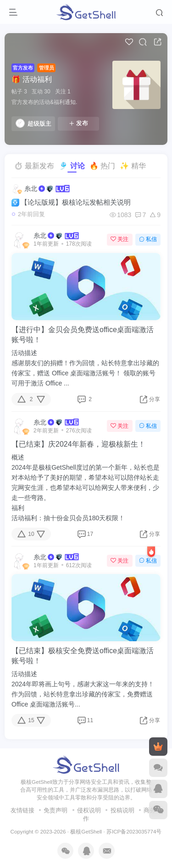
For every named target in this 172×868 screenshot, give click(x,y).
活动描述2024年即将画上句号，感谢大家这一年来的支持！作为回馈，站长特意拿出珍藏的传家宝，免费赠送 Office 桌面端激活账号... (83, 689)
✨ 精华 (133, 166)
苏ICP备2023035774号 (134, 831)
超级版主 (33, 123)
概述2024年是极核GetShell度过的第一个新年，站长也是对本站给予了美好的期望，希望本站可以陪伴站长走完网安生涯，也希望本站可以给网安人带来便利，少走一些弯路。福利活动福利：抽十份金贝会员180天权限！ (86, 488)
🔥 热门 (102, 166)
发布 (78, 123)
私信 (148, 239)
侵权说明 (89, 810)
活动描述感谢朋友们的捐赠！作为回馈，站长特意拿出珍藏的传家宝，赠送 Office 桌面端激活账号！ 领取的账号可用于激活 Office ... (85, 368)
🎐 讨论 (72, 166)
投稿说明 (122, 810)
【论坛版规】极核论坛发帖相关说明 (71, 202)
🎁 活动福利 (32, 79)
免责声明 (55, 810)
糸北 (31, 189)
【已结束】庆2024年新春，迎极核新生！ (78, 444)
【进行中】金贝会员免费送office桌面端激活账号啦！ (83, 335)
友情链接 (22, 810)
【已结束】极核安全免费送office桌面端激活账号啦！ (83, 656)
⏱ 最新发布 (34, 166)
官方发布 (23, 68)
